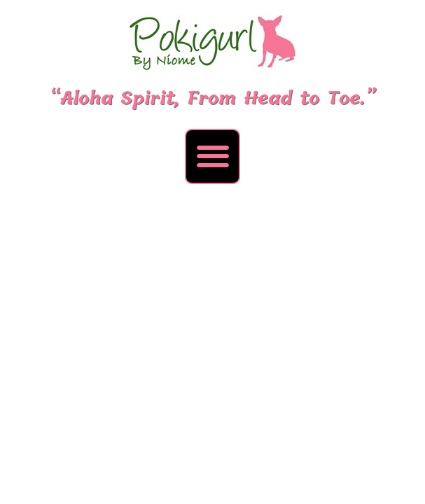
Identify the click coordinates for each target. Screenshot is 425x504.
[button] (212, 156)
